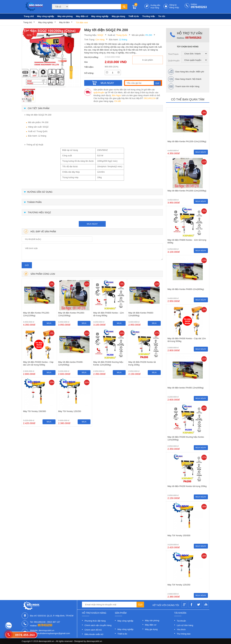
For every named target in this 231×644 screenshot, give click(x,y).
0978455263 (199, 7)
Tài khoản (181, 621)
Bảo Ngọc (117, 95)
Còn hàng (100, 40)
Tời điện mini (82, 23)
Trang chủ (29, 16)
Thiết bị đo (134, 16)
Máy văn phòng (65, 16)
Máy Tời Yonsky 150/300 (34, 411)
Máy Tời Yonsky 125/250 (70, 411)
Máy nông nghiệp (100, 16)
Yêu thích (181, 629)
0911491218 (150, 98)
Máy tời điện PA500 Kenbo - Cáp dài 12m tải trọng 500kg (38, 363)
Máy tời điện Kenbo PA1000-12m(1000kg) (71, 314)
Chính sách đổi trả (93, 630)
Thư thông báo (184, 634)
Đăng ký (173, 5)
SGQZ (100, 35)
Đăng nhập (174, 8)
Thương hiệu (149, 16)
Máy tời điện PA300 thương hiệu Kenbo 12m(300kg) (108, 363)
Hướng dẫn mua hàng (155, 6)
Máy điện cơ (82, 16)
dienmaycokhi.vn (94, 641)
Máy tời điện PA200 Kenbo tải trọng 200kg (142, 363)
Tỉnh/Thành (173, 54)
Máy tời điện (64, 22)
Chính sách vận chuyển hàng (98, 625)
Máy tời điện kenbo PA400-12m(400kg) (71, 363)
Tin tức (162, 16)
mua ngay (92, 224)
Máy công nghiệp (46, 16)
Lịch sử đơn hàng (185, 625)
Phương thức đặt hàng (95, 621)
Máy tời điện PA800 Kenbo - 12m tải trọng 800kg (109, 314)
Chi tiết (118, 101)
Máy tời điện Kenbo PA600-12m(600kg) (141, 314)
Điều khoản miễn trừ (94, 634)
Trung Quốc (122, 35)
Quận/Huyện (174, 61)
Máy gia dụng (118, 16)
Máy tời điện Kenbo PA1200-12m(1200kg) (36, 314)
